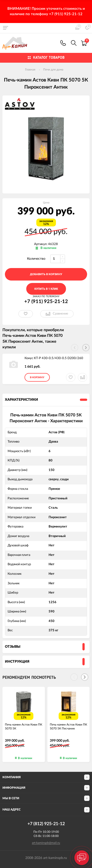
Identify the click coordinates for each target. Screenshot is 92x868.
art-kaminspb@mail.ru (46, 843)
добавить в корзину (46, 274)
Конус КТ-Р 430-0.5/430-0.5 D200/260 (54, 358)
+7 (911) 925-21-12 (63, 43)
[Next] (85, 677)
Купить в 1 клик (46, 289)
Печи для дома (53, 70)
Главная (30, 70)
